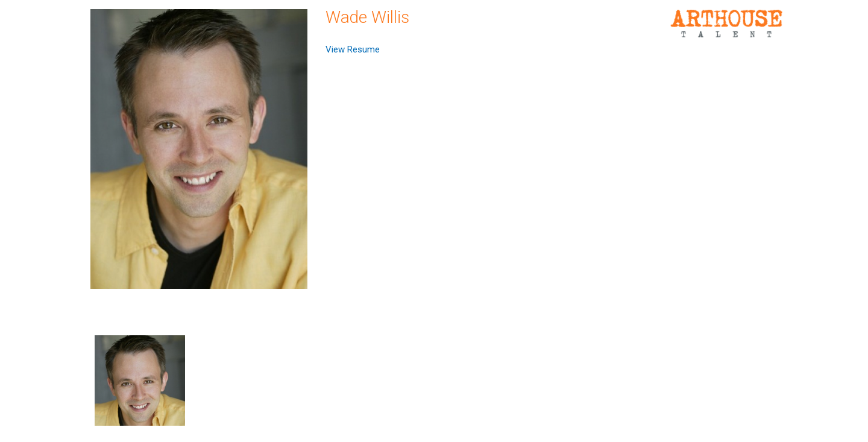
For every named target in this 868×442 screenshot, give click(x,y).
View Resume (353, 49)
